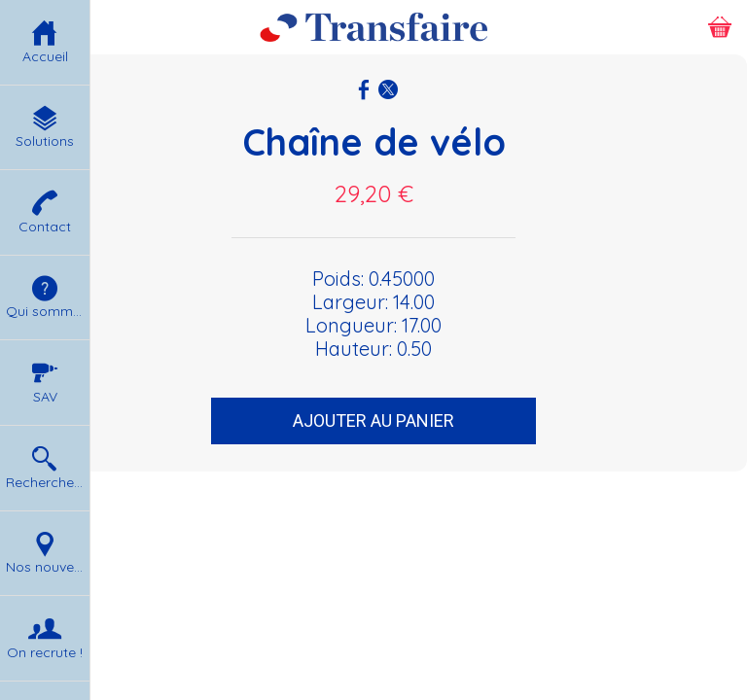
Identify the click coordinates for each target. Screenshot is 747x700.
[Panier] (720, 27)
